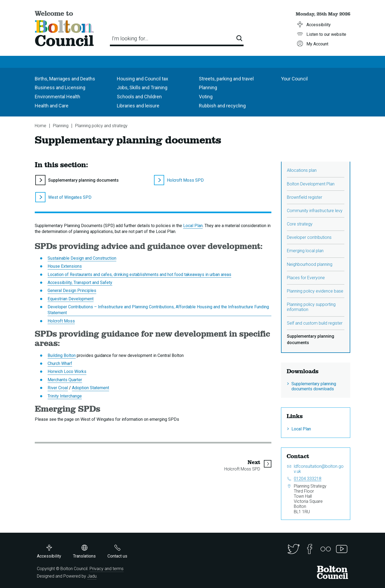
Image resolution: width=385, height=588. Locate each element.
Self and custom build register (315, 323)
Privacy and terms (107, 569)
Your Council (294, 79)
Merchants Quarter (65, 380)
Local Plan (193, 226)
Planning (208, 87)
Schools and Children (139, 97)
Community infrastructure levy (315, 211)
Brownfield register (305, 197)
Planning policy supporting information (311, 307)
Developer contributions (309, 237)
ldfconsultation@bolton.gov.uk (319, 469)
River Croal (58, 388)
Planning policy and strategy (101, 126)
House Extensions (65, 266)
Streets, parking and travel (226, 79)
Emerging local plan (305, 251)
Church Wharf (60, 363)
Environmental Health (57, 97)
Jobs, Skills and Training (142, 87)
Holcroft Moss (61, 321)
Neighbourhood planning (310, 264)
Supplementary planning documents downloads (314, 386)
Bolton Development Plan (311, 184)
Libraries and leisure (138, 106)
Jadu (92, 576)
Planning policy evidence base (315, 291)
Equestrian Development (71, 299)
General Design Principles (72, 291)
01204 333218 (308, 479)
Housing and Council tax (143, 79)
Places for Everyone (306, 278)
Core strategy (300, 224)
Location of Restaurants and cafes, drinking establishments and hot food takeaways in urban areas (139, 274)
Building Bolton (62, 355)
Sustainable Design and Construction (82, 258)
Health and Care (52, 106)
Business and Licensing (60, 87)
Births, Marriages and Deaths (65, 79)
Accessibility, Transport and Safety (80, 283)
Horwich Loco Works (67, 371)
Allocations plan (302, 170)
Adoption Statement (91, 388)
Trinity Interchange (65, 396)
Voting (206, 97)
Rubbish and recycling (222, 106)
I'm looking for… (130, 38)
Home (41, 126)
